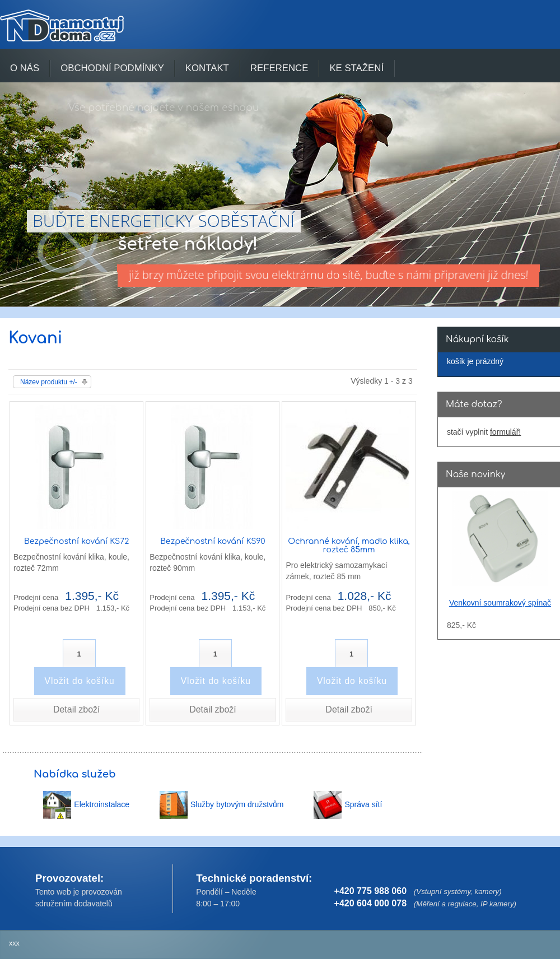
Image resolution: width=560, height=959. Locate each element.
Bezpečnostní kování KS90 (213, 541)
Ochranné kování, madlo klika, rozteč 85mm (349, 546)
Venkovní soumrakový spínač (500, 603)
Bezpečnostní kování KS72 (76, 541)
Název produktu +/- (49, 382)
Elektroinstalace (102, 804)
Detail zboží (77, 709)
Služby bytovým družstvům (237, 804)
